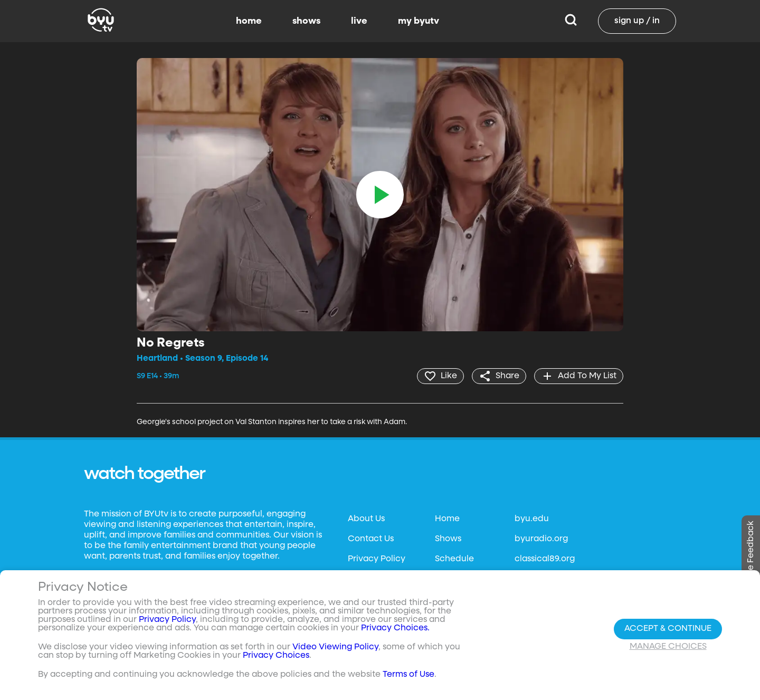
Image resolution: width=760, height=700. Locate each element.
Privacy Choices (276, 656)
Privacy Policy (377, 559)
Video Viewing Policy (335, 647)
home (249, 21)
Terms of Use (408, 675)
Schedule (454, 559)
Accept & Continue (668, 629)
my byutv (419, 21)
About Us (366, 519)
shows (306, 21)
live (359, 21)
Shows (448, 539)
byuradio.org (541, 539)
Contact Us (371, 539)
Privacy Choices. (395, 628)
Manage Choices (668, 647)
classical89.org (545, 559)
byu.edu (532, 519)
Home (447, 519)
